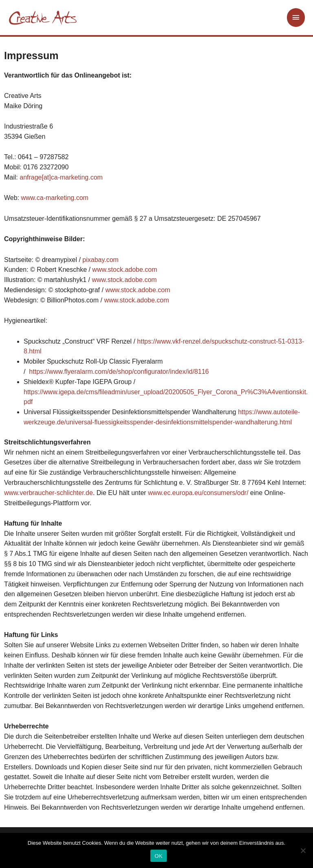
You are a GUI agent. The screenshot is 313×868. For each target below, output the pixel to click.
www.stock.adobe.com (125, 270)
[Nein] (303, 850)
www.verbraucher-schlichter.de (48, 493)
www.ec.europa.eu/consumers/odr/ (198, 493)
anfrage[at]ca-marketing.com (61, 177)
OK (158, 856)
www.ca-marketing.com (55, 198)
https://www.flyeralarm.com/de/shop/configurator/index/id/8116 (119, 372)
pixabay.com (100, 260)
